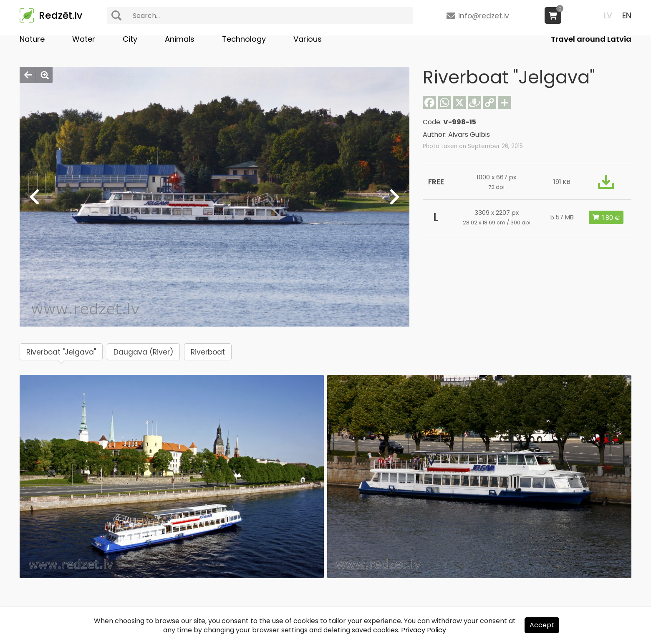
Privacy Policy (424, 630)
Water (84, 39)
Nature (32, 39)
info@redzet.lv (484, 16)
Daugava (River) (143, 352)
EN (627, 16)
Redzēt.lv (61, 15)
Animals (180, 39)
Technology (244, 39)
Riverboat (208, 352)
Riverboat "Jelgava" (61, 352)
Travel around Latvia (591, 39)
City (130, 39)
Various (308, 39)
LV (608, 16)
